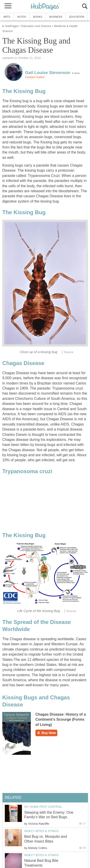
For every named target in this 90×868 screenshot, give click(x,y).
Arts (7, 17)
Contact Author (35, 77)
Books (38, 17)
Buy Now (46, 733)
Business (56, 17)
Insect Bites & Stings (41, 831)
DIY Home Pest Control (43, 807)
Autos (22, 17)
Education (77, 17)
